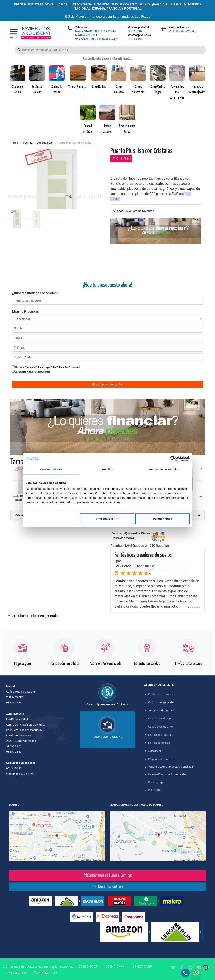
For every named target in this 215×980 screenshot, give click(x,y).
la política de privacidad (67, 367)
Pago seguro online (107, 737)
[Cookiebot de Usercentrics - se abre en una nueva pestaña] (173, 458)
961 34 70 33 (88, 39)
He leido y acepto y (46, 367)
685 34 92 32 (45, 973)
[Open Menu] (13, 33)
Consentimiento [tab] (51, 469)
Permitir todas (163, 519)
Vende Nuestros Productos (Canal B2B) (171, 767)
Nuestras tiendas (183, 30)
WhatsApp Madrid (139, 29)
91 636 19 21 (88, 967)
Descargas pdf (157, 782)
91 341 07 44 (115, 967)
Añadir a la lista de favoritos (133, 211)
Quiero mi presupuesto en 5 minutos (107, 704)
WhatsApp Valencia (139, 37)
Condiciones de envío (161, 727)
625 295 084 (86, 35)
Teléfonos (81, 27)
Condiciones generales (161, 702)
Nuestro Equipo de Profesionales (167, 774)
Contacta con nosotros (162, 694)
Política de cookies (159, 743)
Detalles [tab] (107, 469)
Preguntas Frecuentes (161, 759)
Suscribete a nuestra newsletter (32, 372)
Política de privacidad (161, 735)
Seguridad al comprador (162, 710)
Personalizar (107, 519)
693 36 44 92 (27, 774)
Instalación (155, 790)
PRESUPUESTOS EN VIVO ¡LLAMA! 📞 (43, 4)
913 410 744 (108, 31)
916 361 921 (92, 31)
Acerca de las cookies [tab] (164, 469)
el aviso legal (43, 367)
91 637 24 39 (82, 4)
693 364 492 (111, 39)
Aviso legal (155, 751)
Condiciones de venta (161, 719)
